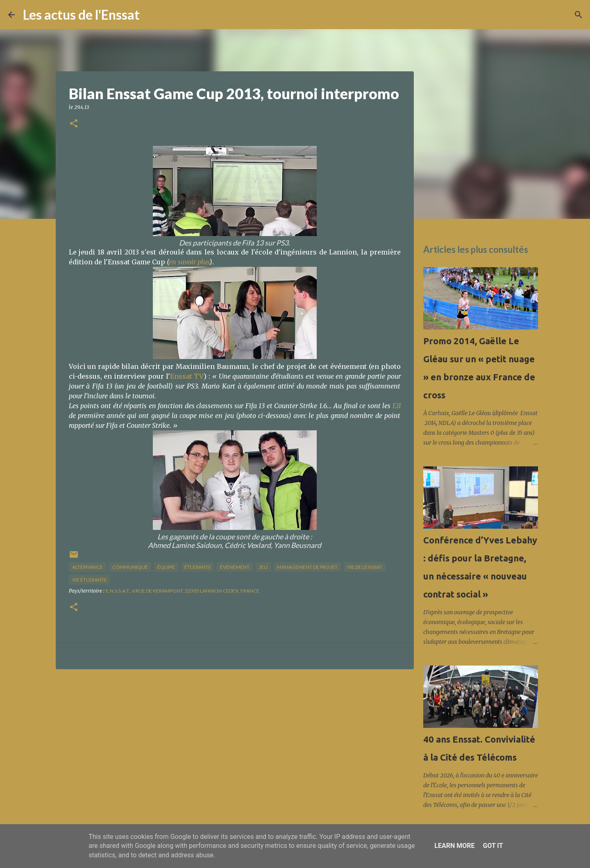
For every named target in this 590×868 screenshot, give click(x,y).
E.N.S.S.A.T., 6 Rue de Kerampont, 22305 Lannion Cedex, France (183, 591)
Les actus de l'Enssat (81, 15)
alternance (87, 567)
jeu (263, 567)
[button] (74, 124)
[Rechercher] (151, 15)
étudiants (197, 567)
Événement (235, 567)
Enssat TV (187, 376)
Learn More (454, 846)
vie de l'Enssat (365, 567)
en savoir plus (189, 262)
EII (397, 406)
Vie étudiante (90, 580)
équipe (166, 567)
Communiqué (130, 567)
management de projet (307, 567)
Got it (493, 846)
